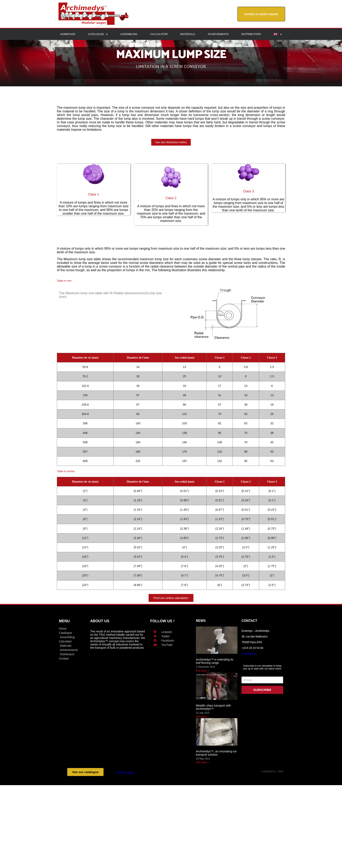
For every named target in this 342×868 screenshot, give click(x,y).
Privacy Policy (125, 773)
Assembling (129, 34)
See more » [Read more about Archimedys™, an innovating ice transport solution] (202, 762)
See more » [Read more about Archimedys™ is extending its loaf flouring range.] (202, 671)
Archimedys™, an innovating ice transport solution (216, 753)
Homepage (68, 34)
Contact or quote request (261, 14)
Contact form (249, 654)
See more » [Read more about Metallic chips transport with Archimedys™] (202, 717)
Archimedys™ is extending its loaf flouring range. (215, 661)
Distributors (251, 34)
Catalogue (98, 34)
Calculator (159, 34)
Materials (188, 34)
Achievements (218, 34)
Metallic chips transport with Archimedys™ (213, 707)
